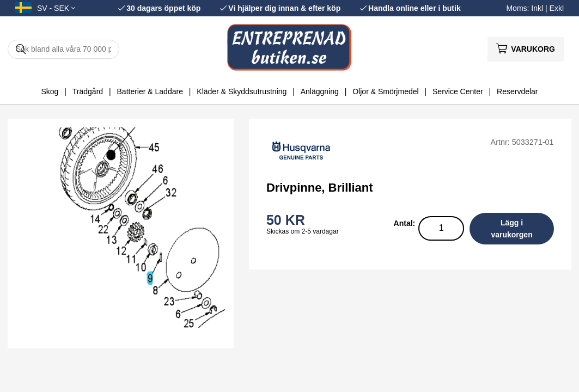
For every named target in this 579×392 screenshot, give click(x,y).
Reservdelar (517, 91)
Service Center (458, 91)
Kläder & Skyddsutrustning (242, 91)
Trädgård (88, 91)
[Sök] (63, 49)
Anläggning (320, 91)
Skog (50, 91)
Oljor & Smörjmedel (385, 91)
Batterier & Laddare (150, 91)
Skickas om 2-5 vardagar (303, 231)
